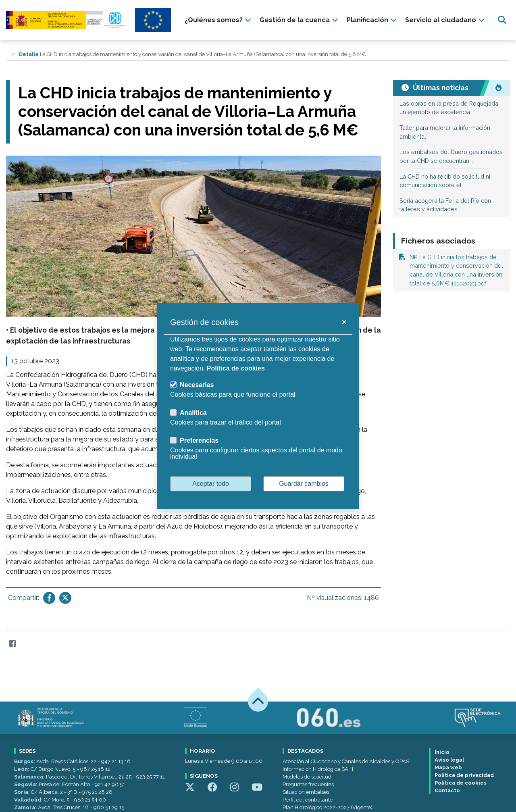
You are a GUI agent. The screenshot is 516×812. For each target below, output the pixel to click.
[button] (344, 322)
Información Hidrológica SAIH (318, 769)
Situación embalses (306, 792)
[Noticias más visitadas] (498, 88)
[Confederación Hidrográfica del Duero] (67, 20)
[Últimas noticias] (440, 88)
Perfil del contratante (308, 800)
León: (22, 769)
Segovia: (26, 784)
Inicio (442, 752)
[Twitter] (28, 644)
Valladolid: (29, 800)
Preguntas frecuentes (308, 784)
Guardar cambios (304, 484)
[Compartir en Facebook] (49, 598)
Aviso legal (449, 760)
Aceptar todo (211, 484)
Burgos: (25, 761)
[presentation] (219, 20)
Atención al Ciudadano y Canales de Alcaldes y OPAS (346, 761)
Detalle (29, 54)
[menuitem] (219, 20)
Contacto (447, 790)
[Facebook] (12, 644)
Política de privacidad (464, 775)
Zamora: (26, 807)
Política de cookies (461, 783)
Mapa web (448, 767)
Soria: (23, 792)
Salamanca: (30, 777)
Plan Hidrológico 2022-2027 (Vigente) (328, 807)
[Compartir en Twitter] (65, 598)
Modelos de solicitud (307, 777)
